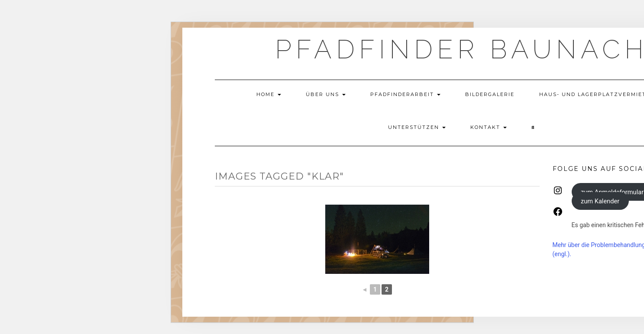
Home (269, 94)
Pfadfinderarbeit (405, 94)
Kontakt (489, 127)
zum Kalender (600, 201)
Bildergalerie (490, 94)
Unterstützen (417, 127)
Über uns (326, 94)
